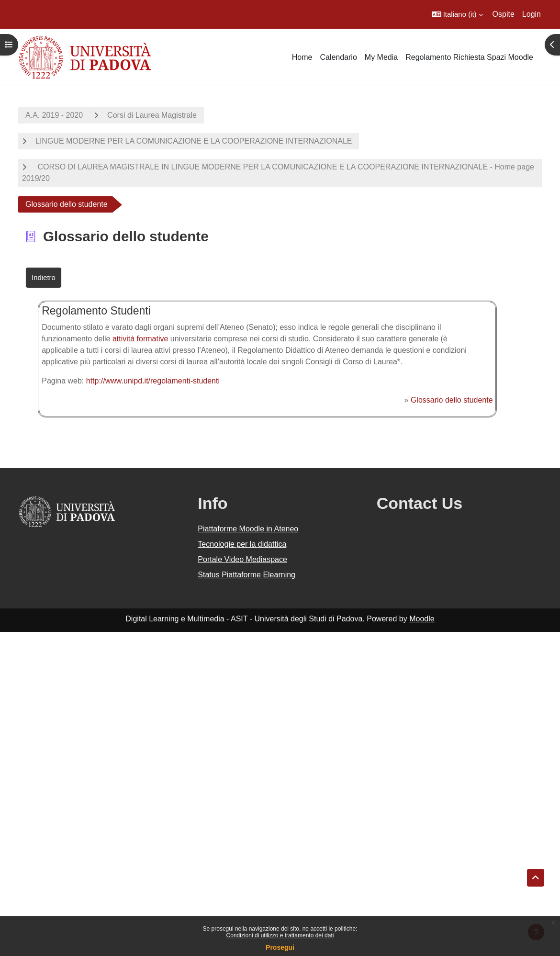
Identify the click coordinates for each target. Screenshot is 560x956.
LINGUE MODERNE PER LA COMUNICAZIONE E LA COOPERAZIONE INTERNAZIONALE (194, 141)
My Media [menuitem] (381, 57)
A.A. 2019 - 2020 (54, 115)
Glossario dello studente (452, 400)
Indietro (44, 277)
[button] (457, 14)
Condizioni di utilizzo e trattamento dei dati (280, 935)
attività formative (140, 339)
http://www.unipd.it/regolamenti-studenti (153, 381)
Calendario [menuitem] (338, 57)
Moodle (422, 619)
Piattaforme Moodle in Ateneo (248, 529)
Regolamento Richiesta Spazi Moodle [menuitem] (469, 57)
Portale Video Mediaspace (242, 559)
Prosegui (280, 947)
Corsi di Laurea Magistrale (152, 115)
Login (532, 14)
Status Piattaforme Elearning (246, 575)
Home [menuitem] (302, 57)
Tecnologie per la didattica (242, 544)
